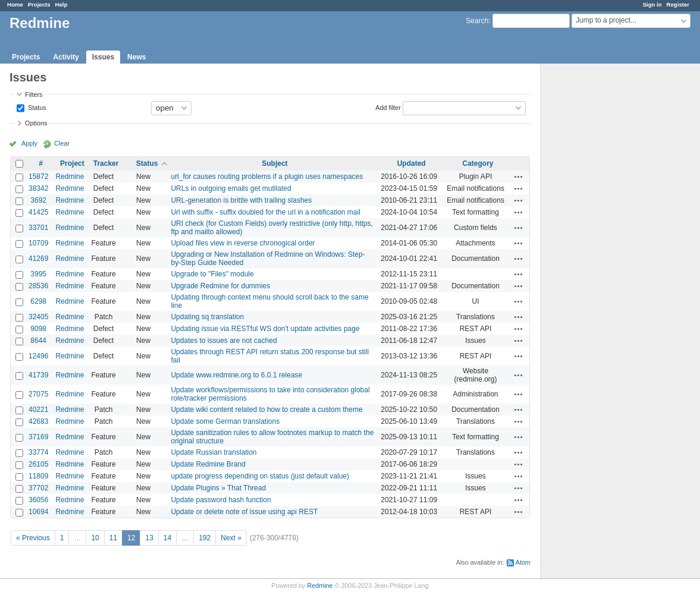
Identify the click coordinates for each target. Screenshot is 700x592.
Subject (274, 163)
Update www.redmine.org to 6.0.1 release (236, 375)
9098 (38, 329)
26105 (38, 464)
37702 (38, 488)
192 (205, 538)
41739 (38, 375)
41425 (38, 212)
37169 (38, 437)
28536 (38, 286)
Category (478, 163)
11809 (38, 476)
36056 (38, 500)
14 (167, 538)
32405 (38, 317)
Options (36, 123)
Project (72, 163)
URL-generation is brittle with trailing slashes (241, 200)
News (136, 57)
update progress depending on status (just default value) (260, 476)
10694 (38, 512)
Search (477, 21)
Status (36, 107)
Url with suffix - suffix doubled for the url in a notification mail (265, 212)
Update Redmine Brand (208, 464)
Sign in (652, 4)
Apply (29, 143)
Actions (519, 177)
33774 (38, 452)
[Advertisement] (600, 250)
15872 (38, 177)
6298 (38, 301)
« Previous (33, 538)
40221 (38, 410)
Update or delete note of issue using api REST (244, 512)
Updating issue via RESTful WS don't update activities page (265, 329)
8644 (38, 341)
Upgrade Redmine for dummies (220, 286)
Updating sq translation (207, 317)
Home (15, 4)
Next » (231, 538)
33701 (38, 228)
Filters (34, 95)
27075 (38, 394)
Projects (39, 4)
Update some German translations (225, 421)
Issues (103, 57)
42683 (38, 421)
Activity (66, 57)
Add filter (388, 107)
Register (678, 4)
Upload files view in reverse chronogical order (243, 243)
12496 (38, 356)
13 (149, 538)
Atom (523, 562)
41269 (38, 259)
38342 (38, 188)
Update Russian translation (214, 452)
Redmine (70, 177)
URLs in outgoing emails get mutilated (231, 188)
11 (113, 538)
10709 (38, 243)
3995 (38, 274)
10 (95, 538)
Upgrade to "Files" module (212, 274)
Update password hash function (221, 500)
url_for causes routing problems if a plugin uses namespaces (267, 177)
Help (62, 4)
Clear (62, 143)
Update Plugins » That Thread (218, 488)
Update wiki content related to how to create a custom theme (266, 410)
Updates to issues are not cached (224, 341)
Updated (412, 163)
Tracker (106, 163)
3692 (38, 200)
